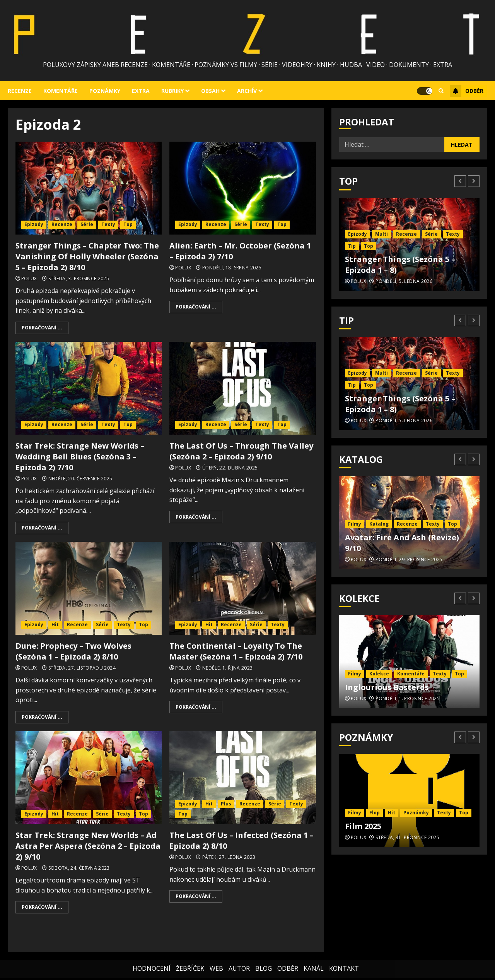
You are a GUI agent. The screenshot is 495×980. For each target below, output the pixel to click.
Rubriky (172, 91)
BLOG (264, 961)
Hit (55, 624)
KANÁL (314, 961)
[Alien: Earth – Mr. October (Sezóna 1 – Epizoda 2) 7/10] (242, 188)
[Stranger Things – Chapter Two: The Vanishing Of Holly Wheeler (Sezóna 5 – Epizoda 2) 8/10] (89, 188)
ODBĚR (288, 961)
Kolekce (379, 674)
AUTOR (239, 961)
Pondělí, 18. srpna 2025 (232, 268)
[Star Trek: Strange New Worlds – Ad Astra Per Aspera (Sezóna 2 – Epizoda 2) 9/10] (89, 778)
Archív (247, 91)
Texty (108, 224)
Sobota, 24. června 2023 (79, 868)
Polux (29, 279)
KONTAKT (344, 961)
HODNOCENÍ (152, 961)
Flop (375, 813)
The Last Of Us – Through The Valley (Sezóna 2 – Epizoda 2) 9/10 (241, 451)
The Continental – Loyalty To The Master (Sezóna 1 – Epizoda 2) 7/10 (236, 651)
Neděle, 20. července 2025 (80, 479)
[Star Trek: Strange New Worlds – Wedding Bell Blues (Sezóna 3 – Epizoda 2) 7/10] (89, 388)
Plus (226, 804)
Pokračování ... (42, 328)
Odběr (467, 91)
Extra (141, 91)
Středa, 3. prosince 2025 (79, 279)
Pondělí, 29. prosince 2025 (409, 560)
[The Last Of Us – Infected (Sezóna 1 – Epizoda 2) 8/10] (242, 778)
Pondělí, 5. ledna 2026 (404, 281)
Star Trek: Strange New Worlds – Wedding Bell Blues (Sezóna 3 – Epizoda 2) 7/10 (80, 457)
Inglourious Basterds (387, 687)
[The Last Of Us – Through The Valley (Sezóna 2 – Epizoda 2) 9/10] (242, 388)
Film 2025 (363, 826)
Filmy (355, 524)
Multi (381, 234)
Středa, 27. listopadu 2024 (82, 668)
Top (128, 224)
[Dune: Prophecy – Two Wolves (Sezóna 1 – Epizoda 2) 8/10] (89, 588)
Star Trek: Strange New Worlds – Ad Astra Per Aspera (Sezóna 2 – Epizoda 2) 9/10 (88, 846)
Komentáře (61, 91)
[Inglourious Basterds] (410, 661)
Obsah (210, 91)
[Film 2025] (410, 800)
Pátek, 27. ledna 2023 (229, 857)
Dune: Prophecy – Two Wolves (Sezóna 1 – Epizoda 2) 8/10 (73, 651)
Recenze (20, 91)
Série (87, 224)
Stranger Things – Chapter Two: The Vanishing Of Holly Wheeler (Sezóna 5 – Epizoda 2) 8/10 (87, 256)
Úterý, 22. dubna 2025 (230, 468)
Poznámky (105, 91)
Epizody (34, 224)
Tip (352, 246)
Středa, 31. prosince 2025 (407, 838)
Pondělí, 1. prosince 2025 (408, 699)
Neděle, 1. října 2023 (228, 668)
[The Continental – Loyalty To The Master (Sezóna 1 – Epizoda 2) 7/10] (242, 588)
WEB (216, 961)
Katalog (379, 524)
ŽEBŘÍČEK (190, 961)
